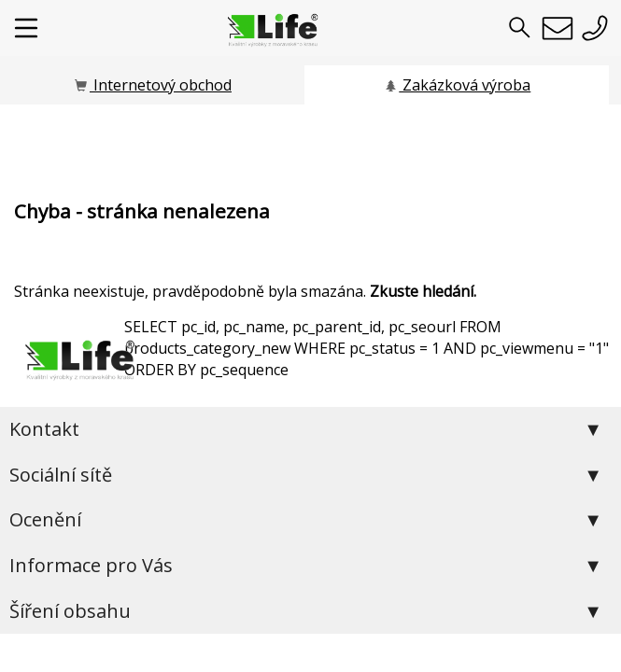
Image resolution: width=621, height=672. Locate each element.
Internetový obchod (152, 85)
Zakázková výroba (456, 85)
